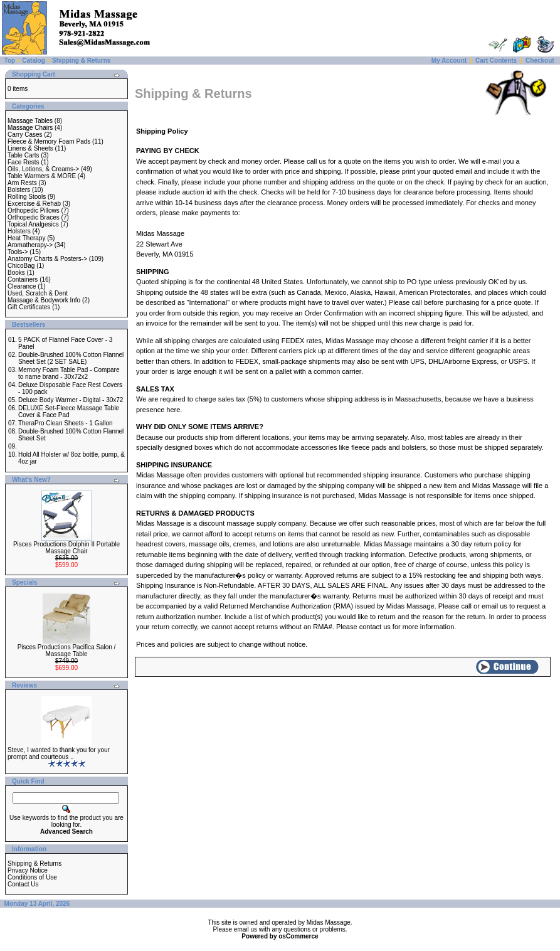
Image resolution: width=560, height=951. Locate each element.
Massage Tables (30, 121)
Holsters (19, 231)
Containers (23, 279)
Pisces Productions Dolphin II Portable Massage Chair (66, 548)
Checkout (540, 61)
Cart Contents (496, 61)
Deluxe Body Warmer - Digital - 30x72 (71, 400)
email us (494, 606)
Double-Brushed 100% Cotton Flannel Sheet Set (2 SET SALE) (71, 358)
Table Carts (24, 155)
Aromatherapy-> (30, 245)
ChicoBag (21, 266)
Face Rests (24, 162)
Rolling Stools (27, 197)
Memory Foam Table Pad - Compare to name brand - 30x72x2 (69, 373)
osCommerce (298, 936)
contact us (375, 627)
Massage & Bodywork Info (44, 300)
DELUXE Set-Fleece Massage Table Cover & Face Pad (69, 412)
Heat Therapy (26, 238)
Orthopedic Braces (34, 217)
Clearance (22, 286)
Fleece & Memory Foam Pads (49, 141)
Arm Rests (22, 183)
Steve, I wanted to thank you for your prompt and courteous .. (59, 753)
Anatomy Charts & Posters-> (47, 259)
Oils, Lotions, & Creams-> (43, 169)
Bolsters (19, 190)
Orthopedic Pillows (34, 210)
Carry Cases (25, 135)
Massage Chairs (30, 128)
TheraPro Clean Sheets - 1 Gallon (66, 423)
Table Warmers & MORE (42, 176)
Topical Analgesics (33, 224)
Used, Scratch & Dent (38, 293)
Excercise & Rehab (34, 204)
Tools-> (18, 252)
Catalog (34, 61)
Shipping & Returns (81, 61)
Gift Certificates (29, 307)
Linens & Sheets (30, 148)
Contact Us (23, 884)
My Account (449, 61)
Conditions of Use (32, 877)
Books (16, 273)
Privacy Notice (28, 870)
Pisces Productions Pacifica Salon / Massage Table (67, 651)
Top (10, 61)
